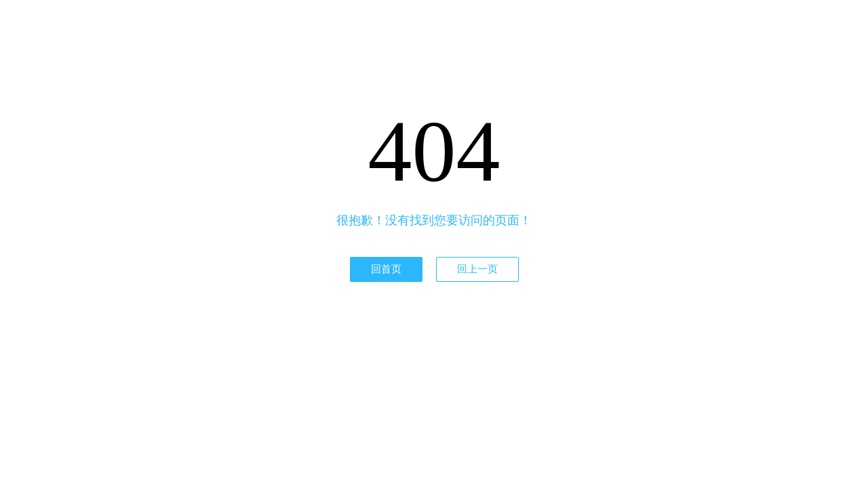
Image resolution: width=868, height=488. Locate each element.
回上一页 (477, 269)
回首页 (386, 269)
